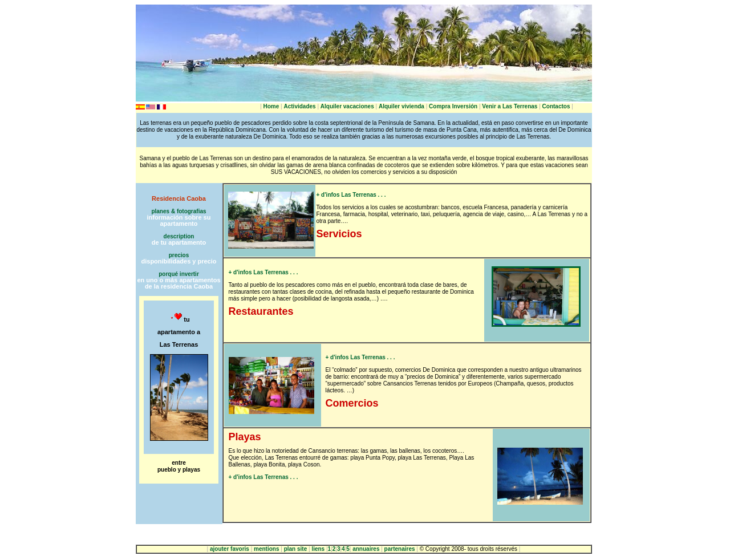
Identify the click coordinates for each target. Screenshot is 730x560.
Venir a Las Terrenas (510, 106)
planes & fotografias (179, 211)
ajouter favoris (230, 549)
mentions (266, 549)
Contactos (556, 106)
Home (271, 106)
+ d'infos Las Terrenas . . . (351, 195)
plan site (296, 549)
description (179, 236)
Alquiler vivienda (401, 106)
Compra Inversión (453, 106)
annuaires (366, 549)
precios (179, 255)
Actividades (299, 106)
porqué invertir (179, 274)
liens (318, 549)
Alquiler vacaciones (347, 106)
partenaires (400, 549)
